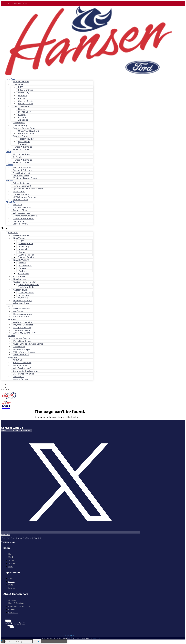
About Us (10, 202)
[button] (47, 228)
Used (8, 152)
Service (9, 180)
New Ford (11, 79)
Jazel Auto (97, 638)
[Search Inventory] (18, 642)
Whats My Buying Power (25, 178)
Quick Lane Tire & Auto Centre (28, 189)
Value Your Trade (21, 149)
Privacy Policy (71, 635)
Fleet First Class (20, 200)
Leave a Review (20, 224)
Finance (10, 165)
